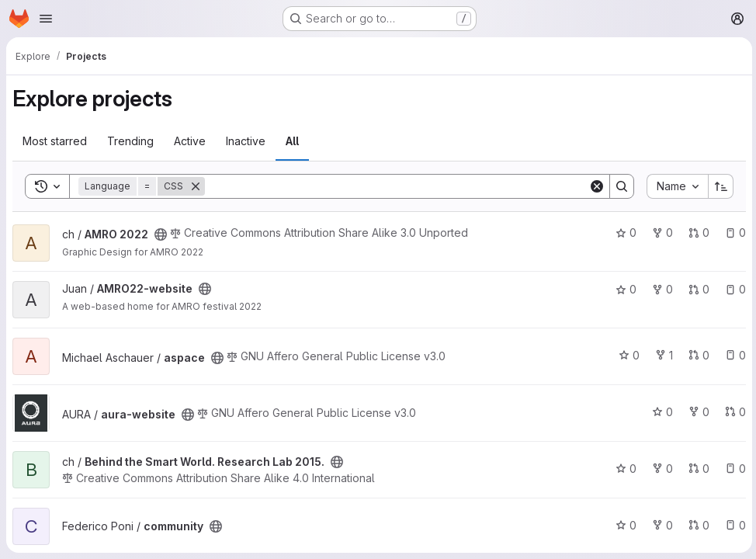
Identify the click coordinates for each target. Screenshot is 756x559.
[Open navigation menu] (46, 19)
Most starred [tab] (55, 141)
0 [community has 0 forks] (660, 525)
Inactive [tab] (246, 141)
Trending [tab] (130, 141)
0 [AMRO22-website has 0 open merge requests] (697, 289)
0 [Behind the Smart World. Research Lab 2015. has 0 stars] (624, 469)
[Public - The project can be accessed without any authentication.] (161, 234)
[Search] (395, 186)
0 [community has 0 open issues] (733, 525)
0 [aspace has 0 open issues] (733, 355)
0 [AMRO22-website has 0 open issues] (733, 289)
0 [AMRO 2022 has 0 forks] (660, 233)
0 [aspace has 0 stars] (627, 355)
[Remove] (196, 186)
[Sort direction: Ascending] (719, 186)
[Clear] (595, 186)
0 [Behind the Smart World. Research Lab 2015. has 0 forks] (660, 469)
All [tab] (292, 141)
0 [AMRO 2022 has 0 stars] (624, 233)
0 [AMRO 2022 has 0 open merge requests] (697, 233)
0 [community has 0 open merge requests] (697, 525)
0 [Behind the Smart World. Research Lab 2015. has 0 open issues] (733, 469)
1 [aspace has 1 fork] (662, 355)
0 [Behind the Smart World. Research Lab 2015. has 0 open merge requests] (697, 469)
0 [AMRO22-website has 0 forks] (660, 289)
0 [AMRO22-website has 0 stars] (624, 289)
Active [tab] (190, 141)
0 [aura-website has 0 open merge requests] (733, 412)
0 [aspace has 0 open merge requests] (697, 355)
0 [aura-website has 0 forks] (697, 412)
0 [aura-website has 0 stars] (660, 412)
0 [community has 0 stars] (624, 525)
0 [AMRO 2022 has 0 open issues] (733, 233)
